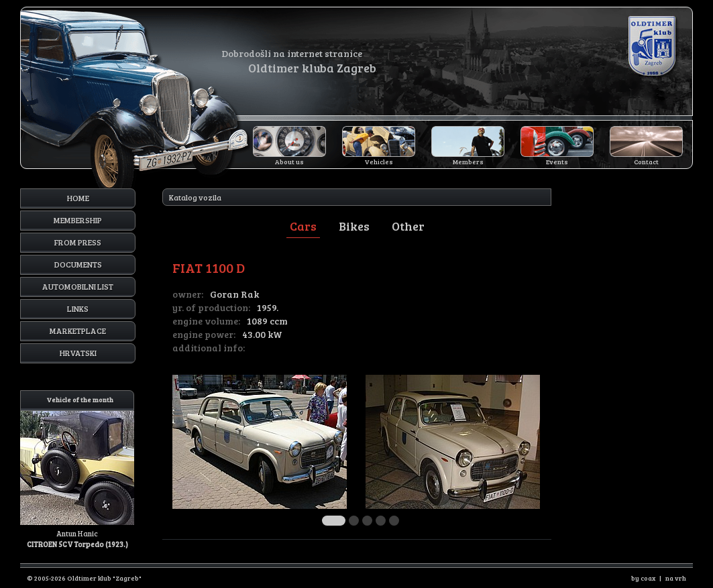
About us (289, 162)
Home (78, 198)
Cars (303, 226)
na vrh (676, 578)
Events (557, 162)
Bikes (354, 226)
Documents (78, 264)
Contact (646, 162)
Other (408, 226)
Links (78, 308)
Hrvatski (78, 353)
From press (78, 242)
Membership (78, 220)
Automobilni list (78, 286)
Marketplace (78, 331)
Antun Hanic (77, 470)
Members (468, 162)
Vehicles (379, 162)
